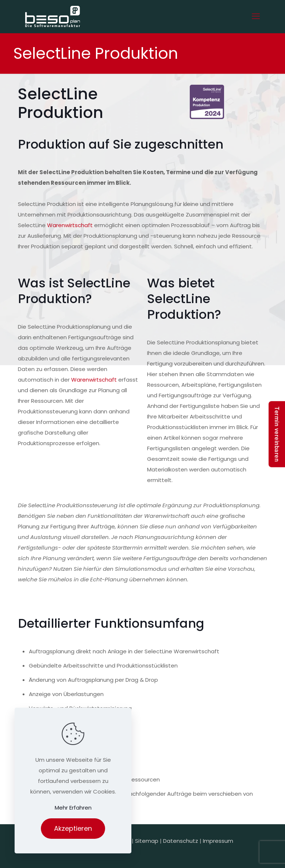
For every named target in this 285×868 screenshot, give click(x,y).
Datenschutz (181, 841)
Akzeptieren (73, 828)
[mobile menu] (256, 16)
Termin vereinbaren (277, 434)
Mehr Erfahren (73, 808)
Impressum (218, 841)
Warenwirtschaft (70, 225)
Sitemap (147, 841)
